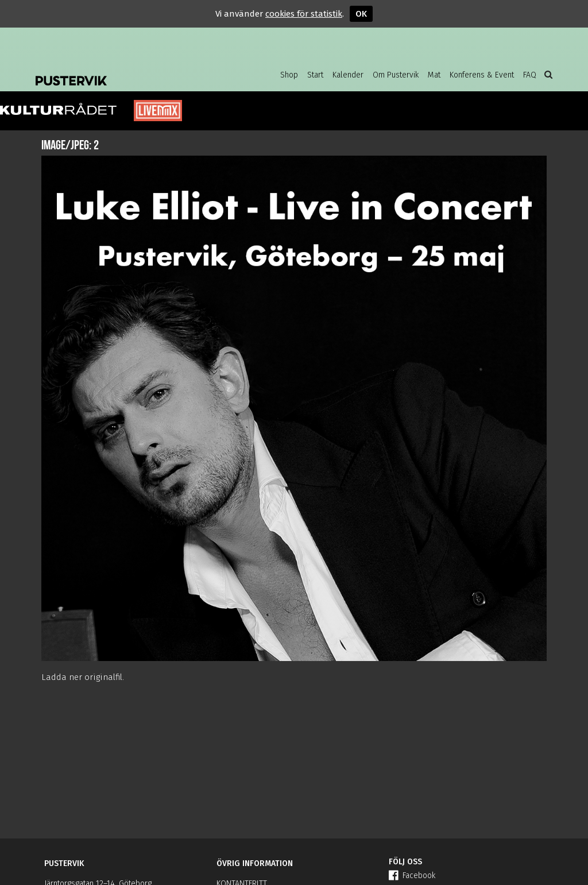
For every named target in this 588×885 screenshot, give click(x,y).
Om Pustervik (396, 75)
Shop (289, 75)
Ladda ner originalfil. (83, 677)
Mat (434, 75)
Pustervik (127, 72)
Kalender (348, 75)
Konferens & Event (482, 75)
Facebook (412, 876)
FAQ (530, 75)
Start (315, 75)
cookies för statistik (304, 14)
